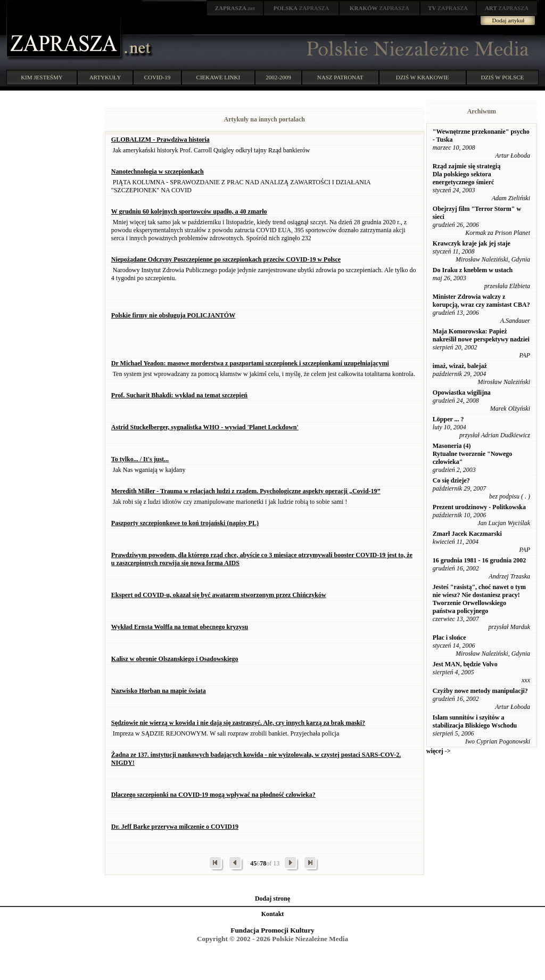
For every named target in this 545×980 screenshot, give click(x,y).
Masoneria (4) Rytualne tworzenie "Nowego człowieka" (473, 454)
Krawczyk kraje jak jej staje (472, 243)
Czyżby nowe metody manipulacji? (480, 691)
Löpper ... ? (448, 419)
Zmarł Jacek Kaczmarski (467, 534)
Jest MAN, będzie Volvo (465, 664)
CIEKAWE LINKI (218, 77)
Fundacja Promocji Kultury (272, 930)
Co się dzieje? (451, 480)
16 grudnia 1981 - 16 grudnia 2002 (479, 560)
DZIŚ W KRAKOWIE (423, 77)
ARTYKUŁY (105, 77)
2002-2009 (278, 77)
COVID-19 (158, 77)
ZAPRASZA (302, 8)
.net (235, 8)
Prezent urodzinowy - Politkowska (479, 507)
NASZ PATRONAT (340, 77)
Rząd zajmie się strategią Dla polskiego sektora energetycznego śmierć (467, 174)
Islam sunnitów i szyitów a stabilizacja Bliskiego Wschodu (475, 721)
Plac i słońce (449, 638)
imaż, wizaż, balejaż (460, 366)
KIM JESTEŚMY (42, 77)
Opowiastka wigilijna (462, 393)
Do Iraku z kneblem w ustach (473, 270)
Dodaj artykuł (509, 20)
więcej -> (439, 751)
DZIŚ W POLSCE (502, 77)
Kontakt (273, 914)
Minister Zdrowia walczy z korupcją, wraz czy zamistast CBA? (481, 301)
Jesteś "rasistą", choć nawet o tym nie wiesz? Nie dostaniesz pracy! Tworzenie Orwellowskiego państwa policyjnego (479, 599)
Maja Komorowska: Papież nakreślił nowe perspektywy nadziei (481, 335)
